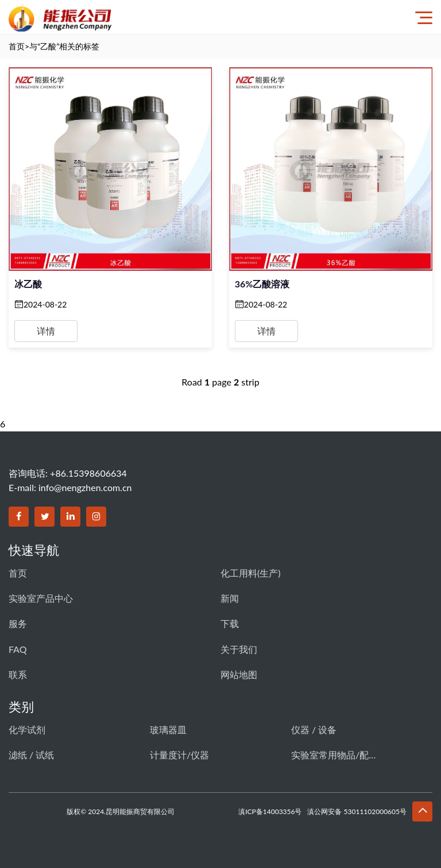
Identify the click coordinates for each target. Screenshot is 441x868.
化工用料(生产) (251, 573)
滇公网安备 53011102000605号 (357, 811)
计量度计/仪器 (179, 755)
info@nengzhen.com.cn (85, 487)
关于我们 (239, 649)
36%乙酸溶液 (262, 284)
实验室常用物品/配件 (334, 755)
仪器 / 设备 (314, 729)
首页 (17, 46)
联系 (18, 674)
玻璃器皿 (168, 729)
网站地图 (239, 674)
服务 (18, 623)
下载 (230, 623)
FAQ (18, 649)
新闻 (230, 598)
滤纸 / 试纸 (31, 755)
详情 (46, 331)
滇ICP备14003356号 (270, 811)
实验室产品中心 (41, 598)
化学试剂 (27, 729)
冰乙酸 (28, 284)
